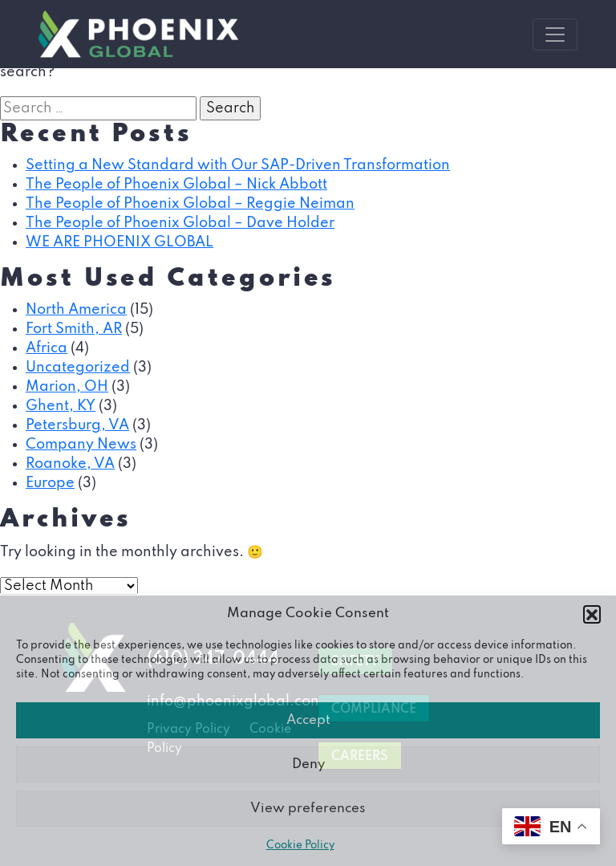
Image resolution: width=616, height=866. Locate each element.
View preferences (308, 809)
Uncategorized (78, 368)
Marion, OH (67, 387)
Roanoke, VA (70, 464)
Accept (308, 720)
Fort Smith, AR (74, 329)
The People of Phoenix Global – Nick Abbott (176, 185)
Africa (47, 348)
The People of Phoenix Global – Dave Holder (180, 223)
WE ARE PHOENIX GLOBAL (120, 242)
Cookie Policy (300, 846)
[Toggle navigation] (555, 35)
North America (76, 310)
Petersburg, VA (77, 425)
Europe (50, 483)
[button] (592, 614)
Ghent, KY (61, 406)
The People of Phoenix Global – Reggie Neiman (190, 204)
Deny (308, 764)
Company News (81, 445)
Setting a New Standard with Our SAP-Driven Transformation (238, 165)
